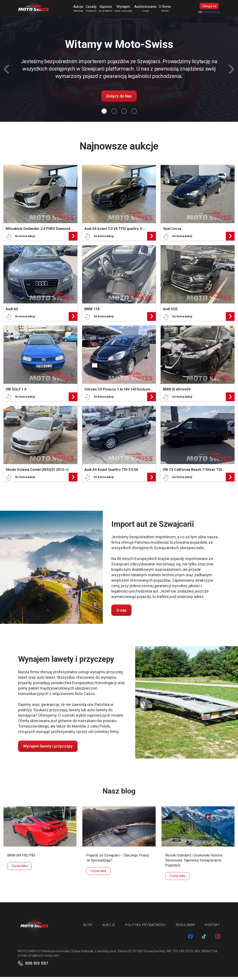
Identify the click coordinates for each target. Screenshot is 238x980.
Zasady (94, 10)
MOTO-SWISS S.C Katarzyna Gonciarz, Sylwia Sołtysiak (56, 954)
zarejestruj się (211, 13)
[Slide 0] (104, 114)
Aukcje (81, 10)
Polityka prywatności (146, 928)
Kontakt (212, 928)
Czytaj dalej (19, 869)
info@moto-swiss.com (44, 959)
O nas (121, 613)
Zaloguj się (209, 8)
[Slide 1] (114, 114)
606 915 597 (37, 966)
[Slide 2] (124, 114)
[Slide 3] (134, 114)
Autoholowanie (148, 10)
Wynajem (126, 10)
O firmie (168, 10)
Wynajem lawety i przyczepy (48, 749)
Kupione (108, 10)
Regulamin (185, 928)
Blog (88, 928)
